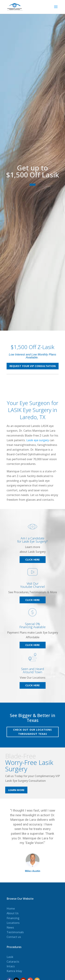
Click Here (32, 559)
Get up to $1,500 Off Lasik (33, 181)
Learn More (16, 790)
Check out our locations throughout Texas (32, 732)
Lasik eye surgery (38, 440)
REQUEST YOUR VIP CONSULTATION (33, 366)
